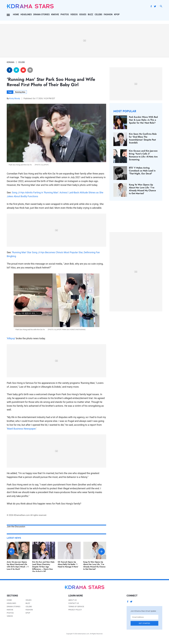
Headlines (26, 14)
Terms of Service (76, 606)
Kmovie (55, 14)
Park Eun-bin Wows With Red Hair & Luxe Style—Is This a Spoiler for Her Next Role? (143, 120)
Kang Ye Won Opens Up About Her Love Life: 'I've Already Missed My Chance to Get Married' (94, 566)
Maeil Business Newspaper (21, 429)
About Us (72, 600)
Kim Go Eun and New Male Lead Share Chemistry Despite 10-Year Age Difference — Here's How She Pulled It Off (43, 567)
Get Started (144, 623)
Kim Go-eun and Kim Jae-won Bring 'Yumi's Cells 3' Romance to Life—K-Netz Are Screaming (143, 155)
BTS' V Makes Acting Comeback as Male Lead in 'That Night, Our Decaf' (142, 171)
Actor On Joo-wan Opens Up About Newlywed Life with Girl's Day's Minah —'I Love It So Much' (18, 566)
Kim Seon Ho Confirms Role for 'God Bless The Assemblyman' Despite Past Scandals (143, 138)
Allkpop (11, 338)
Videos (74, 14)
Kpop (117, 14)
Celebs (98, 14)
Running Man (20, 92)
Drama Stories (41, 14)
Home (16, 14)
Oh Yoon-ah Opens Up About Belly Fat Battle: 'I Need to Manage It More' (68, 564)
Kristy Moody (15, 98)
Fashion (108, 14)
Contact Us (74, 603)
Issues (83, 14)
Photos (65, 14)
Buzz (90, 14)
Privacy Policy (75, 610)
